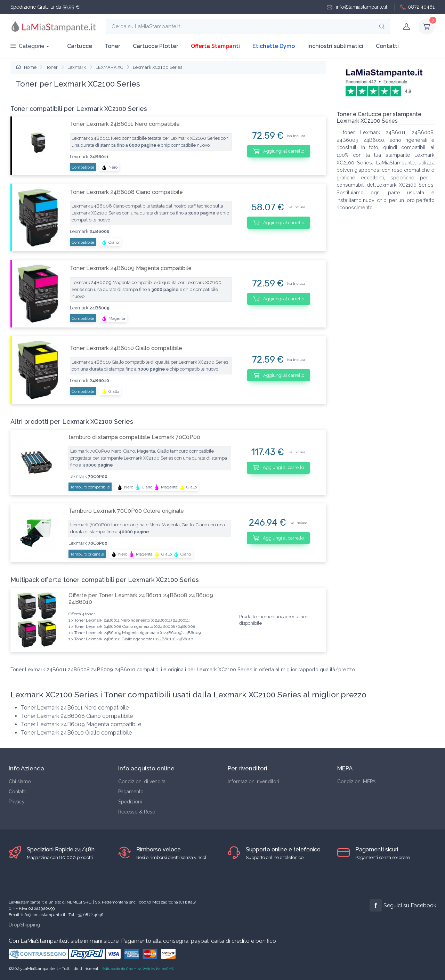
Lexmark (77, 67)
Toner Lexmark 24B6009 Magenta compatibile (131, 268)
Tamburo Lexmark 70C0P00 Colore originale (126, 511)
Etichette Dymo (274, 46)
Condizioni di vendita (142, 781)
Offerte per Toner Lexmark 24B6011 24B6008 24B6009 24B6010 (141, 599)
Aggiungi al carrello (279, 151)
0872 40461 (417, 7)
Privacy (17, 802)
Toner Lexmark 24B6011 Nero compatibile (125, 124)
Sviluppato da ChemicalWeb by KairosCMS (138, 969)
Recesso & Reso (137, 812)
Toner (112, 46)
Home (26, 67)
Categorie (27, 46)
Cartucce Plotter (156, 46)
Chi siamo (20, 781)
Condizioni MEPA (356, 781)
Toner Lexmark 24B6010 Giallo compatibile (126, 348)
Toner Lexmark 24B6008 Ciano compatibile (126, 192)
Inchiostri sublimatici (335, 46)
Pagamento (131, 792)
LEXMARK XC (109, 67)
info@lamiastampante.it (357, 7)
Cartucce (80, 46)
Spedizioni (130, 802)
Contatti (387, 46)
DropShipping (24, 925)
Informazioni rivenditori (253, 781)
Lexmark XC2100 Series (157, 67)
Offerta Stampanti (215, 46)
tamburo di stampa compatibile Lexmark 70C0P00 (134, 437)
